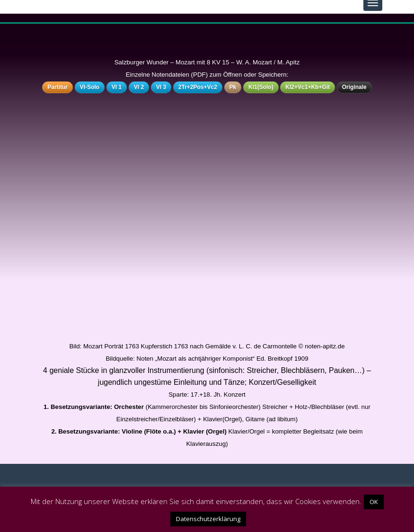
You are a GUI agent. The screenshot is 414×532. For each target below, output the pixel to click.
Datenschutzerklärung (208, 519)
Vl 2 (139, 87)
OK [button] (374, 502)
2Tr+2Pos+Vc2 (198, 87)
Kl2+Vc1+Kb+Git (308, 87)
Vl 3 (161, 87)
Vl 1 (117, 87)
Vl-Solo (90, 87)
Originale (354, 87)
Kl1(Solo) (261, 87)
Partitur (57, 87)
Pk (233, 87)
